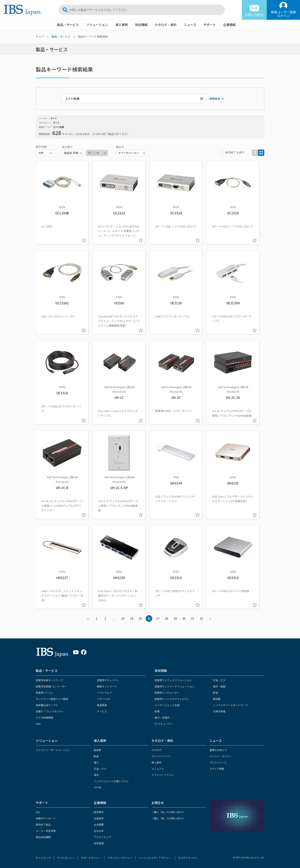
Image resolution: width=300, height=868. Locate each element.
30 (184, 618)
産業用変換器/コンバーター (51, 686)
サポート (210, 25)
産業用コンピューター (167, 693)
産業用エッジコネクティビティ (172, 699)
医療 (157, 711)
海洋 (96, 775)
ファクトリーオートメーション (53, 750)
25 (140, 618)
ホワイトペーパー (161, 756)
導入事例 (122, 25)
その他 (97, 787)
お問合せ (158, 803)
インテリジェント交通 (167, 705)
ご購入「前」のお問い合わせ (168, 812)
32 (201, 618)
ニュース (190, 25)
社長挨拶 (99, 818)
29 (175, 618)
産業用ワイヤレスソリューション (173, 680)
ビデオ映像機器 (44, 717)
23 (123, 618)
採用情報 (99, 843)
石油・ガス (219, 680)
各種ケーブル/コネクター (50, 711)
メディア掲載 (217, 769)
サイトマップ (43, 858)
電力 (96, 762)
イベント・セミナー (221, 756)
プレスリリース (218, 762)
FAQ (38, 812)
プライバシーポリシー (120, 858)
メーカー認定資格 (46, 831)
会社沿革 (99, 831)
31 (193, 618)
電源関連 (102, 705)
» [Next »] (210, 618)
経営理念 (99, 812)
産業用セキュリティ (108, 680)
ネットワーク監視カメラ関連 (52, 699)
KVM (38, 724)
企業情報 (229, 25)
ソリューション (97, 25)
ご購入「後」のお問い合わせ (168, 818)
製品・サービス (68, 25)
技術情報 (141, 25)
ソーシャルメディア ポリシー (155, 858)
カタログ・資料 (166, 25)
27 (158, 618)
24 (132, 618)
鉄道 (215, 693)
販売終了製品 (43, 824)
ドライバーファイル (163, 775)
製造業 (217, 699)
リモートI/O (104, 699)
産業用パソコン (44, 693)
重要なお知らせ (218, 750)
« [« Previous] (88, 618)
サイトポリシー (66, 858)
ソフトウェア (104, 693)
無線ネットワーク (107, 686)
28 (166, 618)
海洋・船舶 (219, 686)
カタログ (156, 750)
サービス (102, 711)
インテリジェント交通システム (111, 781)
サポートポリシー (91, 858)
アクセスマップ (102, 837)
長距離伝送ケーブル (47, 705)
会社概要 (99, 824)
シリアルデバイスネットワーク (230, 705)
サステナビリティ (188, 858)
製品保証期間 (43, 837)
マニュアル (158, 769)
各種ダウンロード (46, 818)
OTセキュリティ (164, 724)
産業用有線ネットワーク (49, 680)
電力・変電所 (162, 717)
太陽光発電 (219, 711)
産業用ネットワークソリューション (175, 686)
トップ (40, 36)
